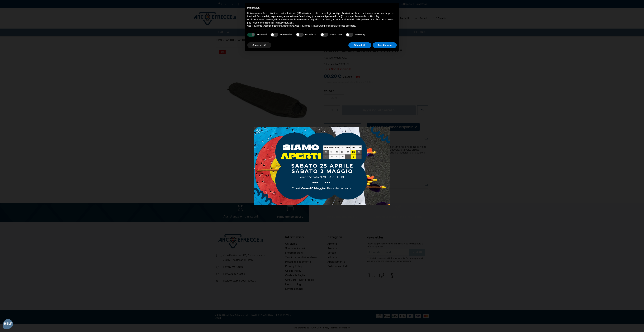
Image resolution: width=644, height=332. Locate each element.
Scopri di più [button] (259, 45)
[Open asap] (8, 324)
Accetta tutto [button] (385, 45)
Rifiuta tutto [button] (360, 45)
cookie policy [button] (373, 16)
